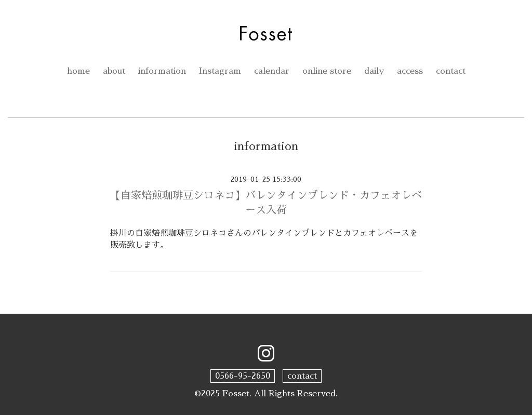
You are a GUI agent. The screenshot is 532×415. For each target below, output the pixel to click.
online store (327, 71)
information (162, 71)
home (78, 71)
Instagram (220, 71)
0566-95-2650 (243, 376)
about (114, 71)
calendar (272, 71)
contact (451, 71)
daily (374, 71)
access (410, 71)
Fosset (236, 394)
